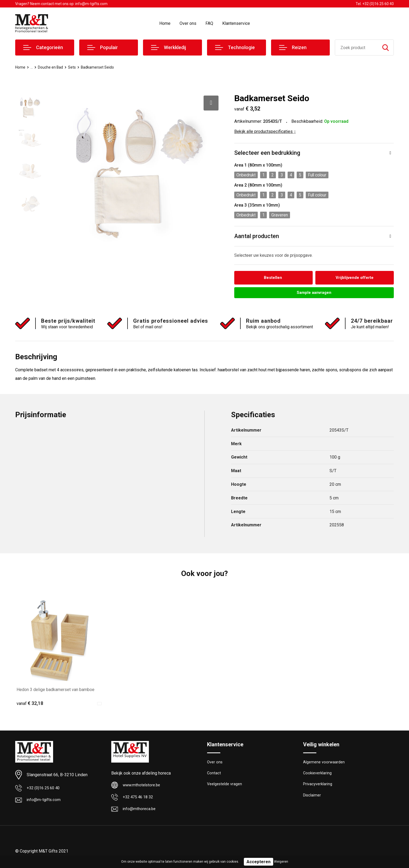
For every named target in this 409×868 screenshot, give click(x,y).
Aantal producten (257, 236)
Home (165, 23)
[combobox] (356, 48)
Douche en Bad (52, 67)
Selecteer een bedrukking (267, 153)
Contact (214, 775)
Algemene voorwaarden (324, 763)
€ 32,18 (30, 704)
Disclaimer (312, 798)
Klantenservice (236, 23)
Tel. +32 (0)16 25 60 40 (375, 4)
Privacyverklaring (318, 786)
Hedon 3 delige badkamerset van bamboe (55, 690)
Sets (74, 67)
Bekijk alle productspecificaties (265, 131)
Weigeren (281, 862)
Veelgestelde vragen (225, 786)
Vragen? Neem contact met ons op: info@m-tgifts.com (61, 4)
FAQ (209, 23)
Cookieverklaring (317, 775)
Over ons (188, 23)
